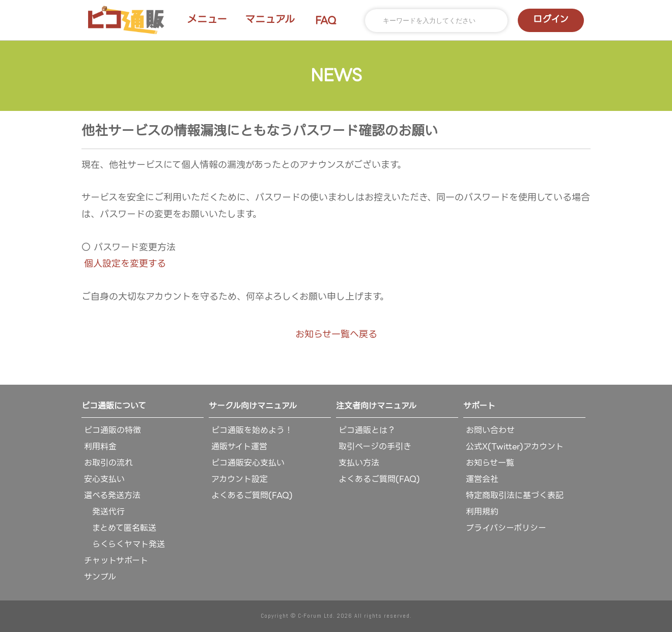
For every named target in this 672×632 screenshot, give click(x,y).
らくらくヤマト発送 (124, 544)
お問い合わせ (490, 430)
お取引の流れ (108, 463)
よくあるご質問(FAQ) (252, 495)
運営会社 (482, 479)
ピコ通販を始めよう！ (252, 430)
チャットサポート (116, 561)
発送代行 (104, 512)
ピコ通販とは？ (367, 430)
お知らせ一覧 (490, 463)
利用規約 (482, 512)
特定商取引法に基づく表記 (515, 495)
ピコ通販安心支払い (248, 463)
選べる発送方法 (112, 495)
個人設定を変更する (125, 263)
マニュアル (270, 19)
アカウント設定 (240, 479)
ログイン (551, 19)
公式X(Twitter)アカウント (515, 447)
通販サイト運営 (239, 447)
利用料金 (100, 447)
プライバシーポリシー (506, 528)
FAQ (326, 20)
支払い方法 (359, 463)
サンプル (100, 577)
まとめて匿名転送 (120, 528)
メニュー (207, 19)
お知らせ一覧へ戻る (336, 334)
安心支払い (104, 479)
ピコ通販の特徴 (113, 430)
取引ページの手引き (375, 447)
